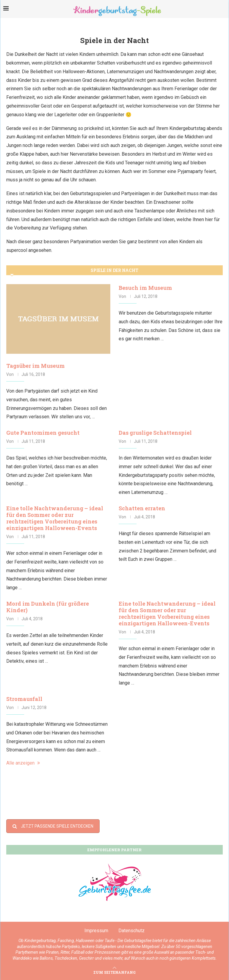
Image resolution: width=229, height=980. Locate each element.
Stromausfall (24, 699)
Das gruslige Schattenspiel (155, 433)
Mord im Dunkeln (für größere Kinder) (48, 607)
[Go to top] (114, 972)
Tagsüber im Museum (35, 366)
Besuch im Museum (145, 288)
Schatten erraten (142, 508)
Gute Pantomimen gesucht (43, 433)
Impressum (96, 931)
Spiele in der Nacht (114, 270)
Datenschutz (131, 931)
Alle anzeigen (23, 763)
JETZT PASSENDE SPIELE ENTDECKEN (53, 826)
